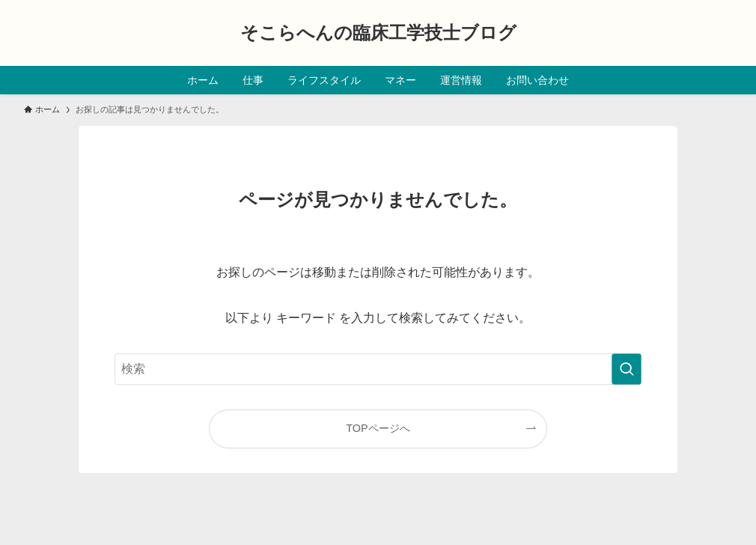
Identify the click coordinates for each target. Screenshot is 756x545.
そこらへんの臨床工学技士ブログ (378, 33)
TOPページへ (378, 428)
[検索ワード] (378, 369)
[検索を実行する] (627, 369)
